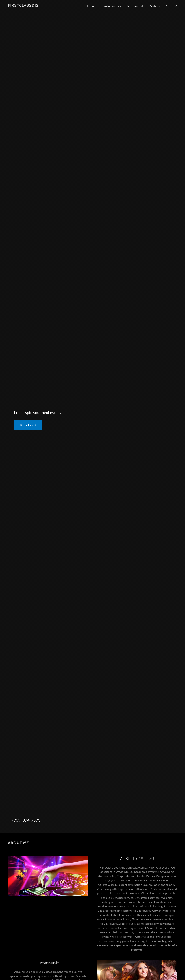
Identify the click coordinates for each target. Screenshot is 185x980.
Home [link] (91, 6)
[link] (23, 5)
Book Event (28, 425)
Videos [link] (155, 6)
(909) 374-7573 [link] (26, 820)
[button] (171, 6)
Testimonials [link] (136, 6)
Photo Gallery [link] (111, 6)
